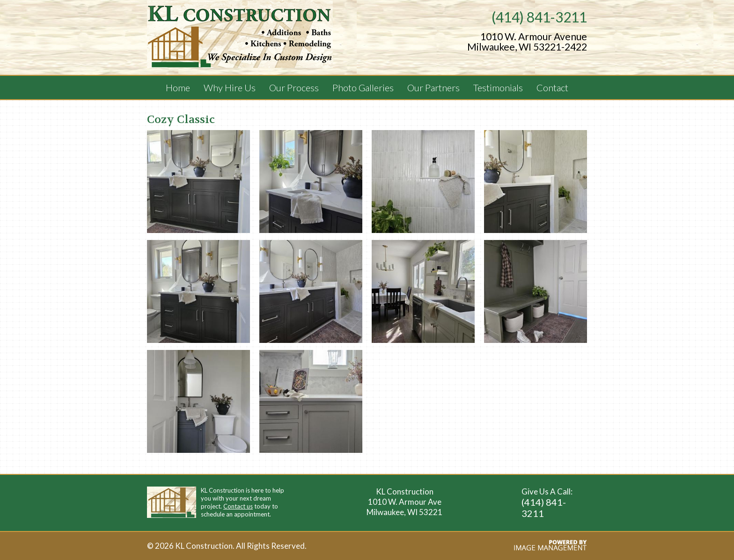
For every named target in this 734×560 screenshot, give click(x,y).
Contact (552, 87)
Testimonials (498, 87)
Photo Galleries (363, 87)
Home (178, 87)
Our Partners (433, 87)
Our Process (294, 87)
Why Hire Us (230, 87)
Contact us (238, 506)
